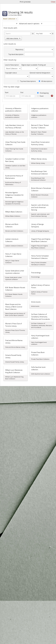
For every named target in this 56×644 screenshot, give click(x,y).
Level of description (12, 65)
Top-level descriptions (27, 81)
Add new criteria (13, 38)
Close (53, 2)
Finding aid (42, 65)
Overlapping (43, 93)
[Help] (52, 96)
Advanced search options (29, 24)
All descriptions (45, 81)
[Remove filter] (17, 19)
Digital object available (29, 65)
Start (7, 92)
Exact (40, 96)
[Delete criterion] (52, 33)
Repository (19, 49)
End (22, 92)
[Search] (18, 34)
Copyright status (11, 73)
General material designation (40, 73)
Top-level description (16, 54)
